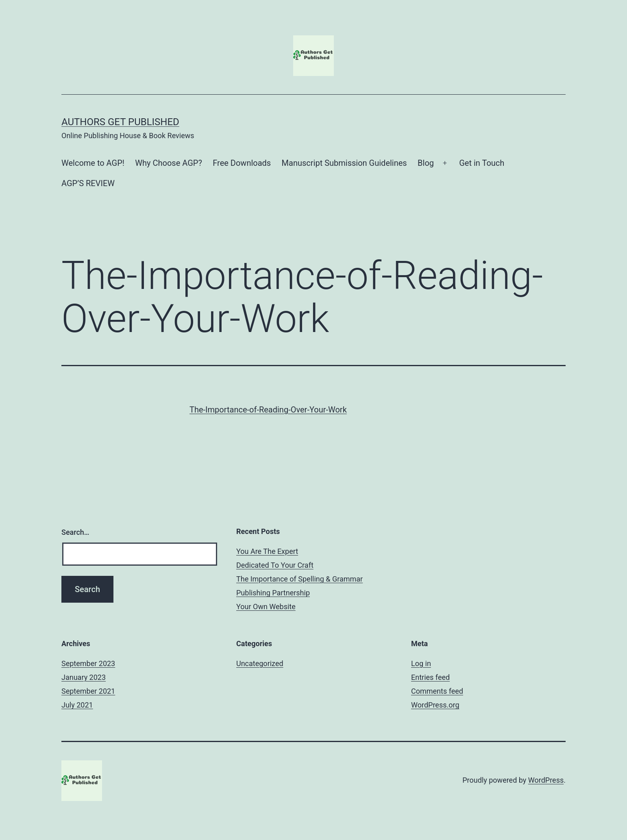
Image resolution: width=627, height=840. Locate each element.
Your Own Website (266, 607)
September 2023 (88, 663)
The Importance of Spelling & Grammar (299, 579)
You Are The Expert (267, 551)
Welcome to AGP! (93, 163)
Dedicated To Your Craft (275, 565)
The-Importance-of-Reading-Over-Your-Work (268, 410)
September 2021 (88, 691)
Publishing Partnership (273, 593)
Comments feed (437, 691)
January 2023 (84, 677)
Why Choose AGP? (169, 163)
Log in (421, 663)
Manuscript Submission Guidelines (344, 163)
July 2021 (77, 705)
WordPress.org (435, 705)
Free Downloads (242, 163)
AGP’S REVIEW (88, 183)
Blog (426, 163)
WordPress (546, 780)
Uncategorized (260, 663)
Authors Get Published (120, 122)
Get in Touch (482, 163)
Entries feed (430, 677)
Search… (75, 532)
